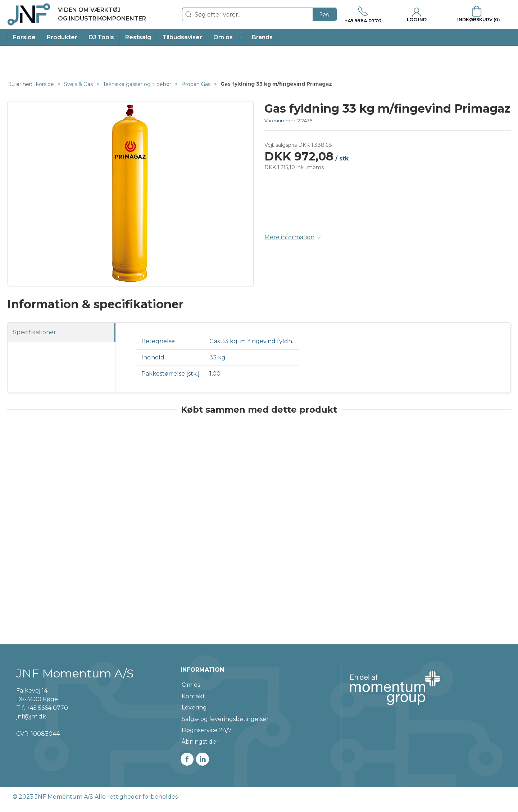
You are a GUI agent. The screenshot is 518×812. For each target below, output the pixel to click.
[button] (227, 37)
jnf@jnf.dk (31, 716)
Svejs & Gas (78, 84)
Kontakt (193, 696)
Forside (45, 84)
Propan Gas (196, 84)
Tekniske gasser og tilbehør (137, 84)
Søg (324, 14)
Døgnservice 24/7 (207, 730)
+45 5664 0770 (47, 708)
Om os (191, 685)
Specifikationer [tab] (35, 332)
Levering (194, 707)
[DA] (77, 14)
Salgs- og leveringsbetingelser (225, 719)
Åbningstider (200, 742)
